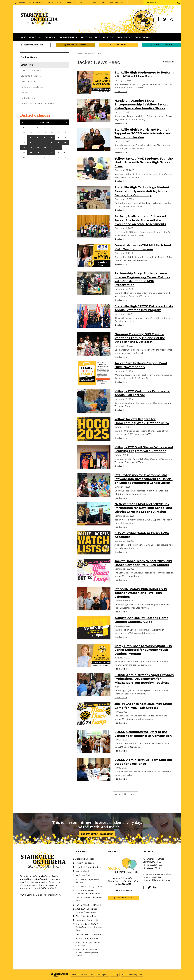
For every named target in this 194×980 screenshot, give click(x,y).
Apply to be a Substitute (87, 938)
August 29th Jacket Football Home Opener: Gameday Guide (141, 620)
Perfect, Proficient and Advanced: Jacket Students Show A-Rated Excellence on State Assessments (141, 220)
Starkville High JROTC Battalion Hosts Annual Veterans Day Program (144, 308)
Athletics (25, 92)
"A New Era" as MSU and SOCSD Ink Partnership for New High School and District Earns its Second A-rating (143, 508)
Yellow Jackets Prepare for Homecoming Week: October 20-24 (142, 421)
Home (79, 54)
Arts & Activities (29, 81)
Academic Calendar (85, 859)
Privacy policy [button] (103, 975)
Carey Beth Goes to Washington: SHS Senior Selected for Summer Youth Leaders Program (143, 650)
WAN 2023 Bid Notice (86, 916)
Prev (118, 794)
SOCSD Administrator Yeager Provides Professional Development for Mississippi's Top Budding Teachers (144, 679)
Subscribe (169, 62)
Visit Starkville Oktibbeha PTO (89, 934)
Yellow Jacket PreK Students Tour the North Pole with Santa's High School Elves (144, 162)
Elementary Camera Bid (87, 920)
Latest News (27, 65)
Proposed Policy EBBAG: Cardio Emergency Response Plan (89, 927)
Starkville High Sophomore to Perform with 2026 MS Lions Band (144, 74)
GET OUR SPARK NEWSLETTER (97, 834)
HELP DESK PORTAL (117, 3)
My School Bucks (83, 875)
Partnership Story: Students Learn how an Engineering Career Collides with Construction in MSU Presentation (142, 279)
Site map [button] (115, 975)
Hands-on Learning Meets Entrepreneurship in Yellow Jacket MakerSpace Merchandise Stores (141, 104)
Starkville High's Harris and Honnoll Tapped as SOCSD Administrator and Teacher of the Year (143, 133)
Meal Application (83, 871)
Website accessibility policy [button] (83, 975)
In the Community (30, 98)
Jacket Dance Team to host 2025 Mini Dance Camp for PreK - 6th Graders (143, 563)
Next (133, 794)
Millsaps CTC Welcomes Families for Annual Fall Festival (142, 393)
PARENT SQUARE (55, 3)
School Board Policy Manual (89, 887)
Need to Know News (31, 70)
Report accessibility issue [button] (132, 975)
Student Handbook (84, 863)
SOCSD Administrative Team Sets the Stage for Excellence (143, 762)
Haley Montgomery (152, 877)
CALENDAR (71, 3)
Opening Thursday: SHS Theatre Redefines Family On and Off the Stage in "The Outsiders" (140, 338)
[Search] (179, 3)
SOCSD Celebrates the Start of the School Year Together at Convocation (143, 734)
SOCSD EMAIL (99, 3)
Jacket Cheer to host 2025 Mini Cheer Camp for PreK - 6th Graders (143, 706)
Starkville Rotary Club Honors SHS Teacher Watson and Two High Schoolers (141, 593)
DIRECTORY (84, 3)
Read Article (121, 92)
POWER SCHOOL (36, 3)
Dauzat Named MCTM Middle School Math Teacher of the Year (143, 247)
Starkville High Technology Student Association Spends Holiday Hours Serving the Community (142, 191)
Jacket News (89, 54)
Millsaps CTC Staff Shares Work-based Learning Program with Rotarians (144, 449)
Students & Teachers (31, 76)
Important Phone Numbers (88, 867)
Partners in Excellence (32, 87)
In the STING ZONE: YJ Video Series (38, 104)
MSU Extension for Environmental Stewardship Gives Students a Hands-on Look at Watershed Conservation (144, 479)
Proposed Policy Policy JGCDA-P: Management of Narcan (88, 953)
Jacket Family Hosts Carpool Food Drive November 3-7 (141, 365)
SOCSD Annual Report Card (88, 905)
